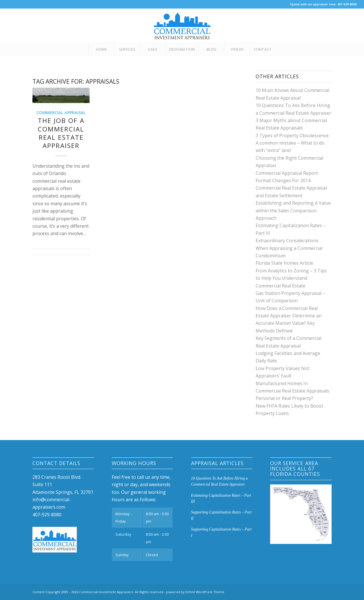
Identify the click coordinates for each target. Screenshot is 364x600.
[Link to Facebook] (310, 591)
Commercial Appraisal (61, 113)
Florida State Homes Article (284, 263)
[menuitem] (101, 49)
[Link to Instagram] (319, 591)
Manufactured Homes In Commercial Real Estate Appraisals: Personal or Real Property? (293, 391)
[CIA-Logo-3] (182, 25)
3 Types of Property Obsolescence (292, 135)
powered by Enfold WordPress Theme (195, 592)
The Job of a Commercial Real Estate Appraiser (61, 133)
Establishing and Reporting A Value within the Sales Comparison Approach (293, 210)
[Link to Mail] (327, 591)
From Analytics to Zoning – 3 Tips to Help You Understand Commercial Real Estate (291, 278)
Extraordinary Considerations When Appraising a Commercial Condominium (289, 248)
